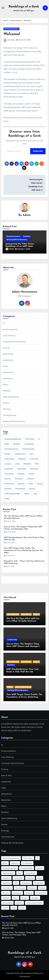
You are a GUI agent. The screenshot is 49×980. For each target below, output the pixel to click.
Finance (6, 348)
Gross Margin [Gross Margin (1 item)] (9, 459)
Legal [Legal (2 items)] (17, 464)
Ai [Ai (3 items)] (39, 439)
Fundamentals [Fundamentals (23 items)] (20, 454)
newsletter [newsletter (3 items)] (9, 469)
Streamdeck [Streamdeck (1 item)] (20, 489)
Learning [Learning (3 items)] (8, 464)
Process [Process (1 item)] (8, 479)
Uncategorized (10, 415)
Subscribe (38, 151)
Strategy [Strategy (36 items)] (8, 489)
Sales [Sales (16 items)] (31, 484)
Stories (6, 403)
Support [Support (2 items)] (32, 489)
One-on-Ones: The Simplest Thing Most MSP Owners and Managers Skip (23, 646)
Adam (13, 40)
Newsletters (8, 372)
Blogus (38, 973)
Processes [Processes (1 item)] (19, 479)
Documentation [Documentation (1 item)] (28, 449)
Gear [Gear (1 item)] (31, 454)
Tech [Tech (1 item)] (35, 494)
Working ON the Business (17, 240)
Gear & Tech (8, 354)
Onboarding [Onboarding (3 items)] (22, 469)
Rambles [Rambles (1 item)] (21, 484)
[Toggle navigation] (3, 8)
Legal (5, 366)
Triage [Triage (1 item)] (7, 498)
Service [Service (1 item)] (40, 484)
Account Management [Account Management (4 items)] (13, 439)
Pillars (6, 385)
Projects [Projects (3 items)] (31, 479)
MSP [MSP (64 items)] (37, 464)
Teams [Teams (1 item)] (27, 494)
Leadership (8, 360)
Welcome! (12, 34)
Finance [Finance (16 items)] (7, 454)
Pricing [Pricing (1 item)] (31, 474)
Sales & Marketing (11, 397)
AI (4, 323)
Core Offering (9, 336)
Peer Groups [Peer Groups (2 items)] (9, 474)
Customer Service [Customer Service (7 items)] (11, 449)
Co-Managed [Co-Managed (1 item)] (29, 444)
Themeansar (24, 976)
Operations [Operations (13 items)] (34, 469)
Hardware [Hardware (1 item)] (22, 459)
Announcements (11, 29)
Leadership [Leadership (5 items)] (34, 459)
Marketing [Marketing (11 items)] (27, 464)
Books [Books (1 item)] (7, 444)
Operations (8, 378)
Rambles (27, 236)
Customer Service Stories (14, 342)
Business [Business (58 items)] (17, 444)
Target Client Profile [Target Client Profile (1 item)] (12, 494)
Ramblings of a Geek (24, 7)
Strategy (7, 409)
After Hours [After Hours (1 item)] (30, 439)
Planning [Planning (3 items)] (21, 474)
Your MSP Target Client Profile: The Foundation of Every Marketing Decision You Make (23, 550)
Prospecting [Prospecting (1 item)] (9, 484)
